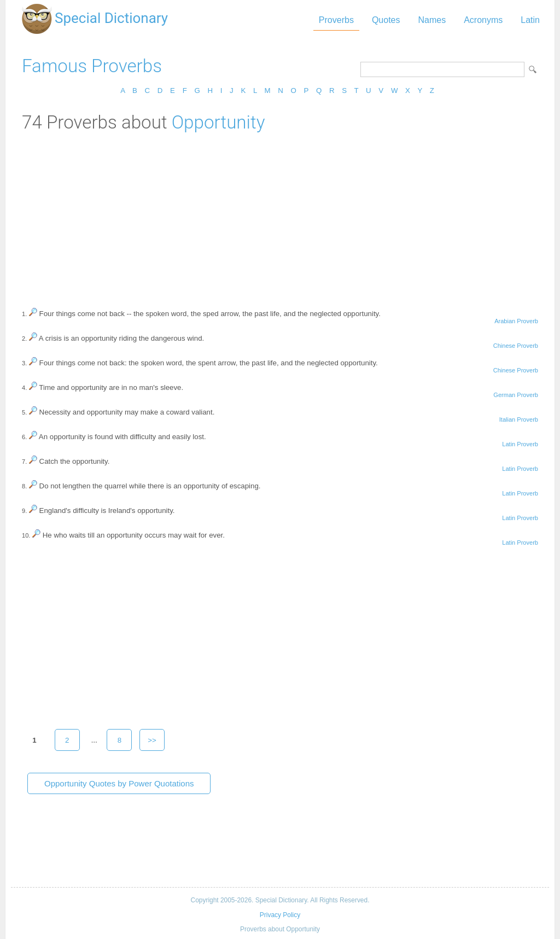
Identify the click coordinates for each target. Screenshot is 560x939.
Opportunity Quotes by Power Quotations (119, 783)
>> (152, 740)
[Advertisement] (280, 215)
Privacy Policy (280, 915)
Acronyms (483, 20)
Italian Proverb (519, 419)
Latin (530, 20)
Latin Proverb (520, 444)
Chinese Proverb (516, 346)
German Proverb (516, 395)
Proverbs (336, 20)
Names (432, 20)
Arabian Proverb (516, 321)
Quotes (386, 20)
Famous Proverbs (92, 66)
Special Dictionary (111, 18)
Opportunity (218, 122)
